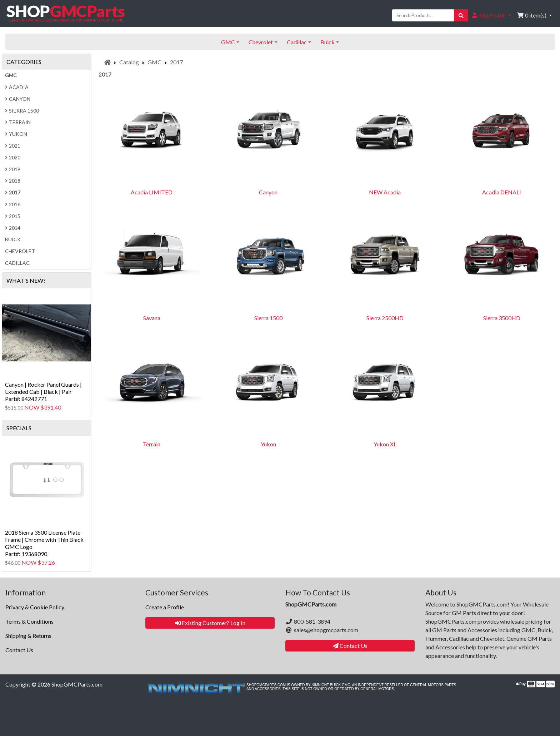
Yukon (268, 444)
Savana (152, 318)
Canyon (268, 192)
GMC (154, 62)
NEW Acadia (385, 192)
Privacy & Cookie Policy (35, 607)
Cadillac (17, 263)
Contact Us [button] (350, 646)
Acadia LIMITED (152, 192)
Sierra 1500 (268, 318)
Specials (19, 428)
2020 (13, 157)
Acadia (17, 87)
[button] (491, 15)
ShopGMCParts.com (77, 684)
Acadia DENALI (502, 192)
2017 (176, 62)
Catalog (129, 62)
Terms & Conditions (29, 621)
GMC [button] (228, 42)
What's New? (26, 280)
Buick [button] (327, 42)
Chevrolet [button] (261, 42)
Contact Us (19, 650)
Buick (13, 239)
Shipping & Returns (28, 636)
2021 (13, 146)
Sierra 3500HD (502, 318)
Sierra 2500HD (385, 318)
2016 (13, 204)
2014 (13, 228)
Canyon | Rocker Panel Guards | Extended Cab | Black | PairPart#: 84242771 (43, 392)
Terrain (152, 444)
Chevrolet (20, 251)
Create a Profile (165, 607)
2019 (13, 169)
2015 (13, 216)
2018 (13, 181)
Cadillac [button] (297, 42)
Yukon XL (385, 444)
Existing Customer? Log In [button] (210, 623)
